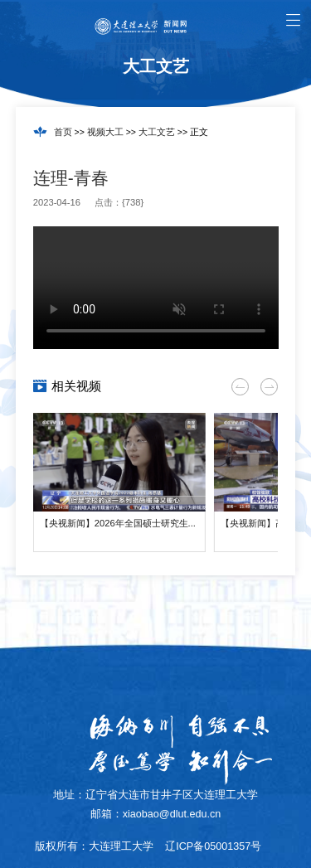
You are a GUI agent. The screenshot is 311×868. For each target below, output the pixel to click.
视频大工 (105, 132)
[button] (240, 387)
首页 (63, 132)
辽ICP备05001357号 (213, 846)
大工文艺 (157, 132)
